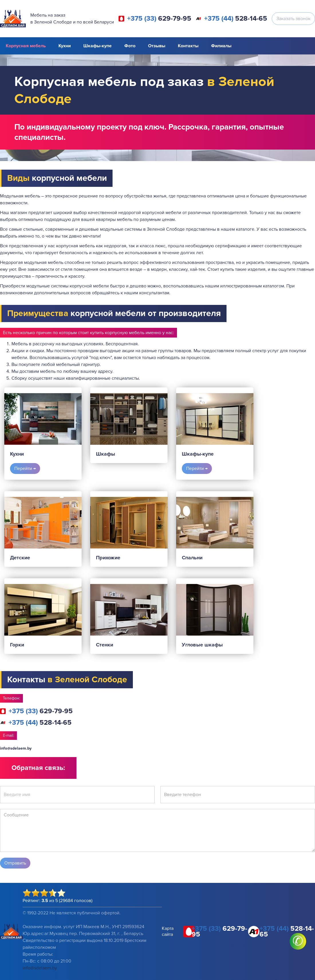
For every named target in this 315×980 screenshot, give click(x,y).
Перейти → (25, 469)
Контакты (188, 46)
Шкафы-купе (98, 46)
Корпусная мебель (26, 46)
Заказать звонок (293, 19)
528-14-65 (236, 19)
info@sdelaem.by (16, 748)
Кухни (65, 46)
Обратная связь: (38, 768)
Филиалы (221, 46)
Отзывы (157, 46)
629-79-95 (159, 19)
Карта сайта (168, 931)
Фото (130, 46)
